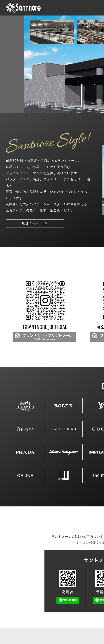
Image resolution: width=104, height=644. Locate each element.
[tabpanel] (44, 310)
